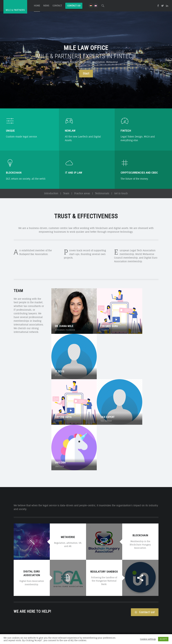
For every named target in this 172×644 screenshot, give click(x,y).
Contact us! (74, 6)
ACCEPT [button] (163, 639)
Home (37, 6)
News (46, 6)
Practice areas (82, 193)
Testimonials (102, 193)
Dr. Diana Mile (64, 316)
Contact (57, 6)
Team (66, 193)
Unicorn (132, 352)
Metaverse (68, 427)
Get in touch (121, 193)
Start (86, 73)
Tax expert (98, 352)
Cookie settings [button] (148, 639)
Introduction (51, 193)
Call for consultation (86, 617)
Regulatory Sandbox (104, 461)
